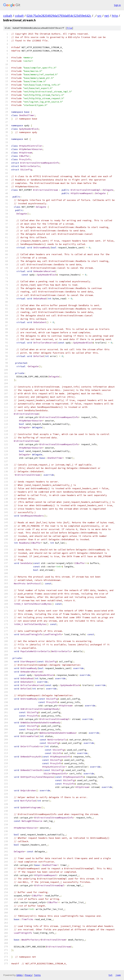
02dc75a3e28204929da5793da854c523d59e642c (59, 16)
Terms (37, 975)
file (69, 28)
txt (110, 975)
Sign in (117, 5)
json (118, 975)
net (107, 16)
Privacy (28, 975)
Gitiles (19, 975)
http (115, 16)
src (99, 16)
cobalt (8, 16)
